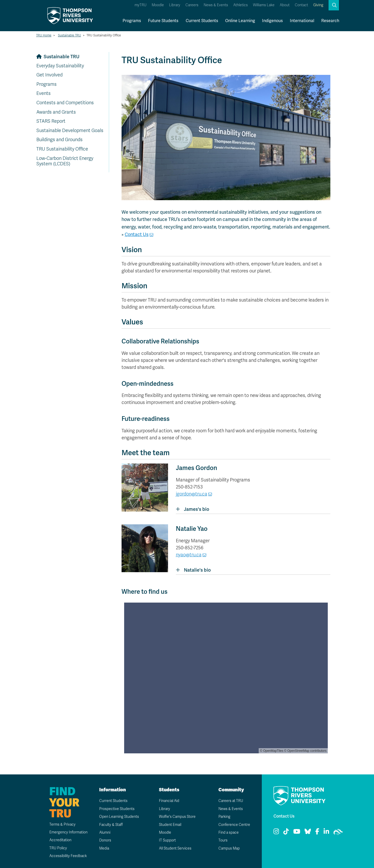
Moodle (158, 5)
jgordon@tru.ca (192, 494)
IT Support (167, 840)
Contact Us (137, 234)
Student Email (170, 825)
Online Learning (240, 21)
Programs (132, 21)
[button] (334, 5)
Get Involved (49, 75)
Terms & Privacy (62, 824)
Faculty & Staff (111, 825)
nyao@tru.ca (189, 555)
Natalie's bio (193, 570)
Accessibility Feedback (68, 856)
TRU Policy (58, 848)
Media (104, 848)
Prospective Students (117, 809)
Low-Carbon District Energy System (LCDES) (65, 161)
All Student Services (175, 848)
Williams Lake (264, 5)
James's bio (192, 509)
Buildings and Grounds (59, 140)
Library (175, 5)
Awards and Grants (56, 112)
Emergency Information (68, 832)
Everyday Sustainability (60, 66)
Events (44, 93)
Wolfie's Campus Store (177, 817)
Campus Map (229, 848)
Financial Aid (169, 801)
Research (330, 21)
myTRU (141, 5)
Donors (105, 840)
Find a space (229, 833)
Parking (224, 817)
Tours (223, 840)
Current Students (202, 21)
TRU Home (44, 35)
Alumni (105, 833)
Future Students (163, 21)
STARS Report (51, 121)
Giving (318, 5)
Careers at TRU (231, 801)
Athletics (241, 5)
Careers (192, 5)
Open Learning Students (119, 817)
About (285, 5)
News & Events (216, 5)
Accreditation (60, 840)
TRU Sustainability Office (62, 149)
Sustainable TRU (69, 35)
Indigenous (272, 21)
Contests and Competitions (65, 103)
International (302, 21)
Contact (301, 5)
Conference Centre (234, 825)
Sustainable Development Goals (70, 130)
